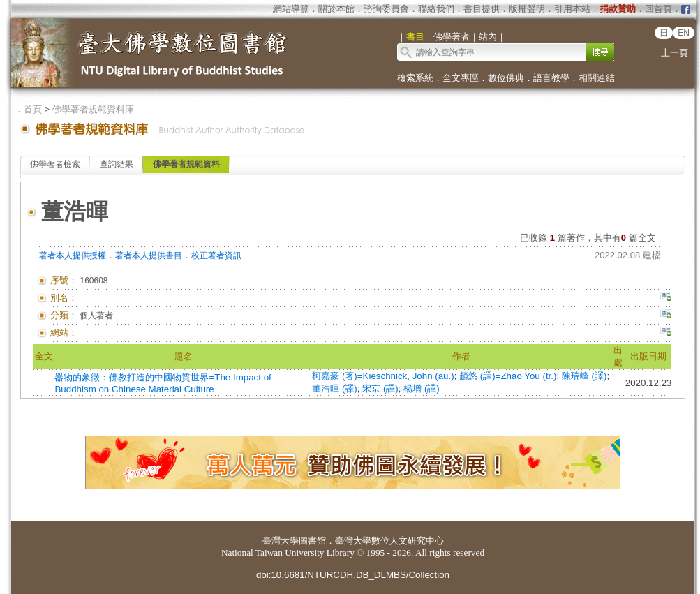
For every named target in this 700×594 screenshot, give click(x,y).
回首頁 (658, 9)
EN (684, 33)
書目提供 (482, 9)
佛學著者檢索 (55, 164)
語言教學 (551, 78)
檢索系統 (415, 78)
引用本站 (572, 9)
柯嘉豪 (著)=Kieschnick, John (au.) (383, 376)
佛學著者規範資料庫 (93, 109)
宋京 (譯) (380, 388)
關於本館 (336, 9)
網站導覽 (291, 9)
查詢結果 (117, 164)
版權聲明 (527, 9)
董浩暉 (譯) (335, 388)
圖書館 (312, 541)
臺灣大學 (281, 541)
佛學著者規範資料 (186, 164)
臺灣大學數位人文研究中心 (389, 541)
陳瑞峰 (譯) (584, 376)
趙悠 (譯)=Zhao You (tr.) (508, 376)
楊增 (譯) (422, 388)
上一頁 (675, 53)
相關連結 (597, 78)
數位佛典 (506, 78)
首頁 (33, 109)
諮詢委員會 (386, 9)
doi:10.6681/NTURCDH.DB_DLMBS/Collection (353, 575)
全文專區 (461, 78)
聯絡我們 (436, 9)
